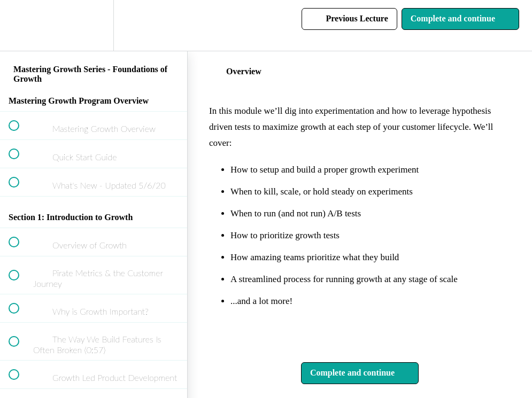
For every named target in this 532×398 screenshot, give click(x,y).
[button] (20, 25)
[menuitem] (94, 25)
